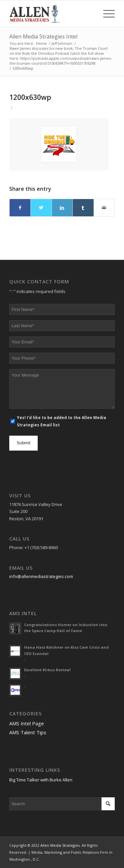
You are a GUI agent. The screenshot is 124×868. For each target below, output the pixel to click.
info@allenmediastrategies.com (41, 576)
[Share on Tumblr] (83, 208)
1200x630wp (30, 97)
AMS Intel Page (27, 723)
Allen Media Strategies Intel (43, 36)
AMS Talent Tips (28, 732)
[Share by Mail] (104, 208)
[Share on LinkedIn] (62, 208)
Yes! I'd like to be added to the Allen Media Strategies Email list (62, 421)
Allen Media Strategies (60, 845)
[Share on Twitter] (41, 208)
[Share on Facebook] (20, 208)
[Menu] (106, 14)
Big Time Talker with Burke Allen (41, 780)
